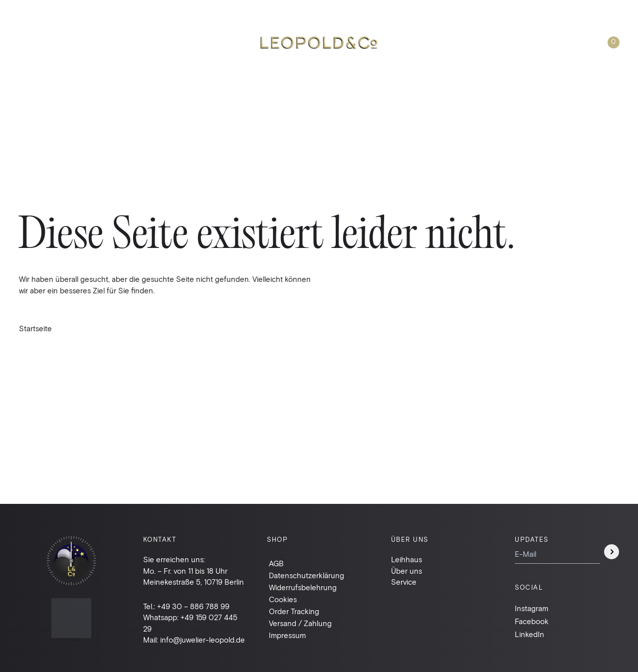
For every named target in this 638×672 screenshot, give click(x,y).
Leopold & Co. (319, 43)
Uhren (32, 42)
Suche (422, 42)
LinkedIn (530, 634)
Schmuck (80, 42)
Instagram (532, 608)
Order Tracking (294, 611)
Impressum (287, 635)
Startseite (35, 328)
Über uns (470, 42)
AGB (276, 563)
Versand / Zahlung (300, 623)
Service (404, 582)
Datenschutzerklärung (307, 575)
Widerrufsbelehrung (303, 587)
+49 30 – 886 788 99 (193, 606)
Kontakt (523, 42)
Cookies (283, 599)
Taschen (187, 42)
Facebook (532, 621)
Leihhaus (134, 42)
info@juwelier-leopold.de (203, 640)
